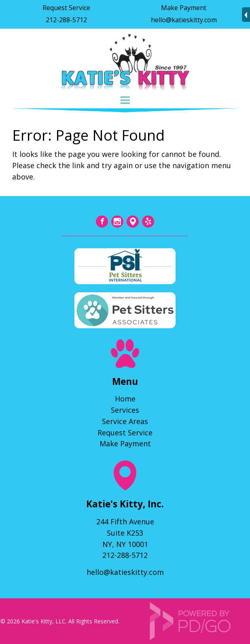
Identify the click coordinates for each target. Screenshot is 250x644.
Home (125, 399)
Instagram (117, 222)
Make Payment (184, 8)
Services (125, 410)
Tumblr (133, 222)
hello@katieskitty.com (184, 20)
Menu (125, 100)
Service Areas (125, 421)
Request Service (66, 8)
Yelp (148, 222)
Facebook (102, 222)
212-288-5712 (66, 20)
